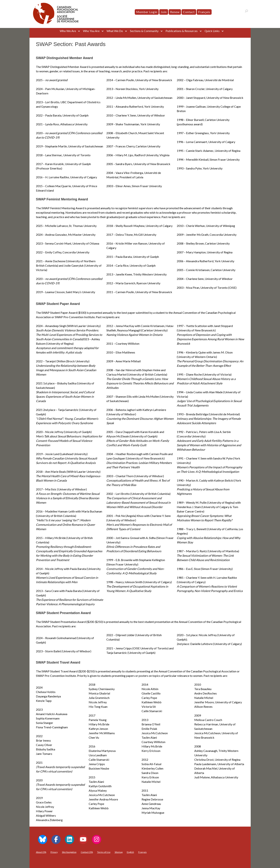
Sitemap (119, 852)
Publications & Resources (182, 31)
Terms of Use (104, 852)
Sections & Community (144, 31)
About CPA (41, 852)
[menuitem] (204, 12)
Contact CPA (87, 852)
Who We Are (68, 31)
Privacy (54, 852)
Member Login (147, 12)
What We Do (115, 31)
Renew (175, 12)
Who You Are (91, 31)
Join (164, 12)
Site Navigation (69, 852)
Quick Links (212, 31)
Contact (189, 12)
